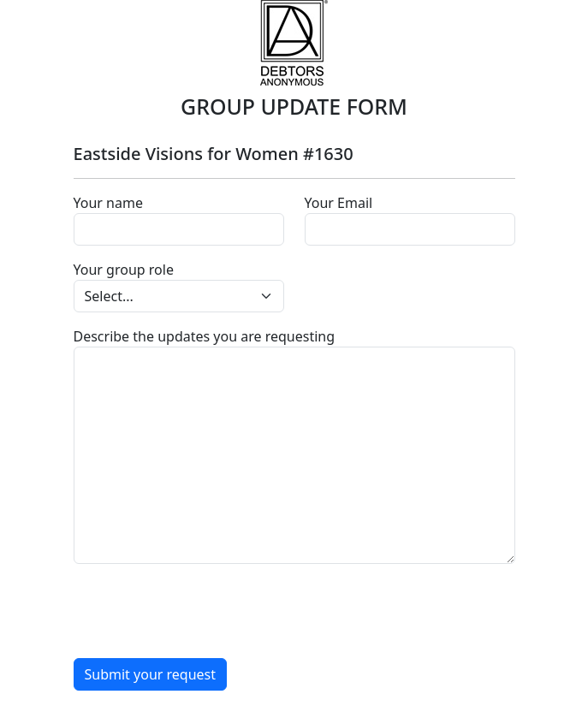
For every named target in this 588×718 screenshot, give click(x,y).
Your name (108, 203)
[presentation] (204, 611)
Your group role (124, 270)
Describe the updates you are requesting (205, 336)
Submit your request (151, 674)
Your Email (339, 203)
